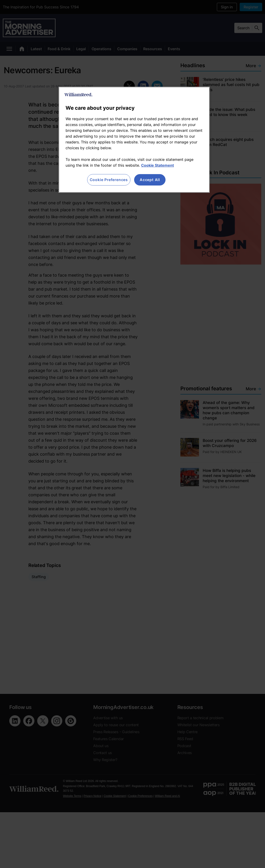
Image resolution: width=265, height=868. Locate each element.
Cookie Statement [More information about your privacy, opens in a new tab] (157, 165)
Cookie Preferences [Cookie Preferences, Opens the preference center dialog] (109, 180)
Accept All (150, 180)
